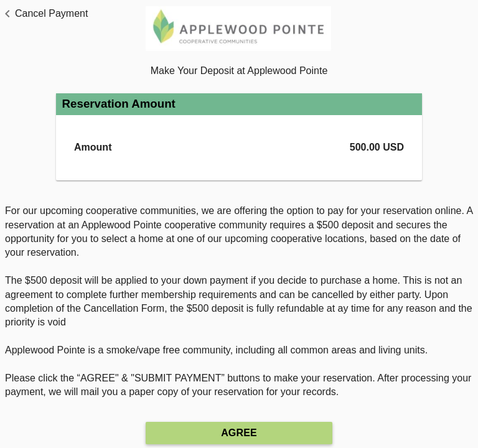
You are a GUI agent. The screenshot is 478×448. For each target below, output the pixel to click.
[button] (44, 14)
